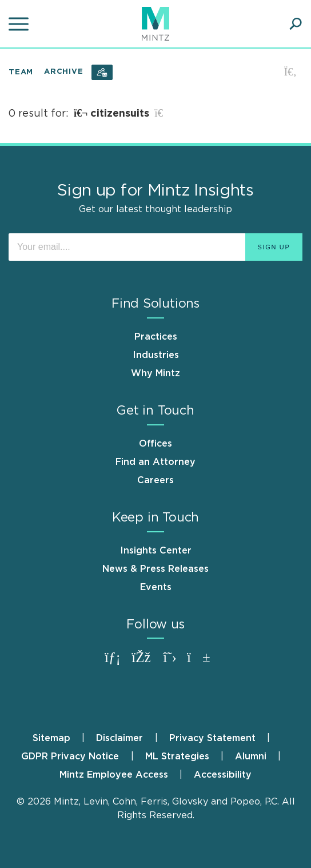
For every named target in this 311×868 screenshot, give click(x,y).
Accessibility (223, 775)
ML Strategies (177, 756)
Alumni (251, 756)
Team (21, 72)
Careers (155, 480)
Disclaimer (119, 738)
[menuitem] (63, 738)
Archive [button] (63, 72)
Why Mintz (155, 373)
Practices (156, 337)
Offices (155, 444)
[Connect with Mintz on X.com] (170, 663)
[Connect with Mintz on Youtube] (198, 663)
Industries (156, 355)
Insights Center (156, 551)
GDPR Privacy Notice (70, 756)
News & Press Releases (155, 569)
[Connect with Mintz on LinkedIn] (113, 663)
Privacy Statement (212, 738)
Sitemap (51, 738)
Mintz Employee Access (114, 775)
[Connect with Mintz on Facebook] (141, 663)
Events (156, 587)
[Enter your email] (155, 247)
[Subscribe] (102, 72)
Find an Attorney (155, 462)
